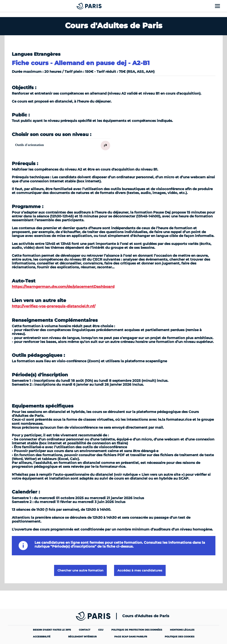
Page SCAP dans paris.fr (131, 637)
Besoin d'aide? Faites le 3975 (52, 630)
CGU (101, 630)
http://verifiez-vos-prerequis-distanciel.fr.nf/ (54, 306)
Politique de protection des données (137, 630)
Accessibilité (42, 637)
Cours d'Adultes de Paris (146, 616)
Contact (85, 630)
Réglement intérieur (82, 637)
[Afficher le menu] (220, 6)
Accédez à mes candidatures (140, 570)
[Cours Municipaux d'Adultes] (91, 6)
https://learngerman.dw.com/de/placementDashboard (63, 287)
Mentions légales (182, 630)
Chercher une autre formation (80, 570)
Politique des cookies (180, 637)
